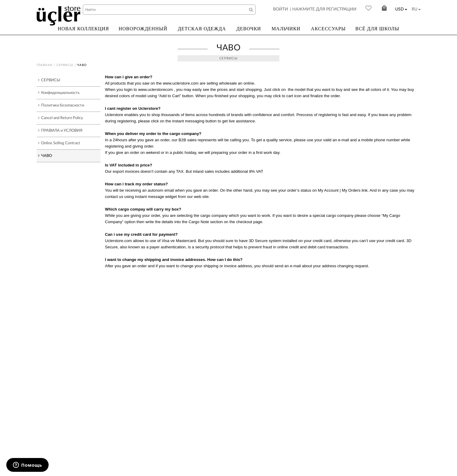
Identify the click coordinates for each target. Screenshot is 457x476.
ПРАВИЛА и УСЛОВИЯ (60, 130)
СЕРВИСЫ (65, 65)
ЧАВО (45, 156)
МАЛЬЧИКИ (286, 29)
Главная (45, 65)
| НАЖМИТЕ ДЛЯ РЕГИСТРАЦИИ (323, 9)
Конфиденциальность (59, 93)
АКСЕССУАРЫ (328, 29)
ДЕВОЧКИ (249, 29)
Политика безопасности (61, 105)
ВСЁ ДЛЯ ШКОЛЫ (377, 29)
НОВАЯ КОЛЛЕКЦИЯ (83, 29)
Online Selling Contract (59, 143)
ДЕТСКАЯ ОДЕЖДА (202, 29)
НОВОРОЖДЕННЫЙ (143, 29)
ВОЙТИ (281, 9)
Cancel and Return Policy (61, 118)
